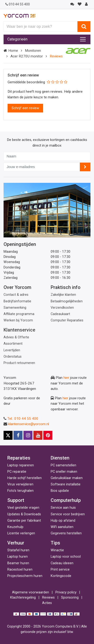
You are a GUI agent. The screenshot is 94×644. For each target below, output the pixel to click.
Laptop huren (18, 557)
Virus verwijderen (20, 484)
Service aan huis (63, 508)
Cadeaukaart (60, 314)
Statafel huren (18, 550)
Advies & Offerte (16, 337)
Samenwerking (15, 308)
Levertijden (12, 350)
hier (66, 378)
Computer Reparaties (67, 320)
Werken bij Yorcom (18, 320)
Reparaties (19, 458)
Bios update (60, 491)
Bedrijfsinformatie (17, 301)
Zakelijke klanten (63, 295)
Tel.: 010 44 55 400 (23, 419)
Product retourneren (19, 363)
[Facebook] (18, 435)
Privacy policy (66, 592)
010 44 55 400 (18, 4)
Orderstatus (13, 357)
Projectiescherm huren (25, 576)
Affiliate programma (19, 314)
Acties (47, 603)
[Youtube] (38, 435)
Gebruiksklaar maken (67, 478)
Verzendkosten (62, 308)
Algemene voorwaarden (31, 592)
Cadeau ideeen (62, 563)
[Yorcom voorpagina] (20, 16)
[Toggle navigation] (83, 39)
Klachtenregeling (23, 598)
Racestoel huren (20, 570)
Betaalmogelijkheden (67, 301)
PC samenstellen (63, 465)
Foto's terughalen (20, 491)
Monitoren (33, 51)
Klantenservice (19, 330)
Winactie (57, 550)
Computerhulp (66, 500)
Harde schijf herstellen (25, 478)
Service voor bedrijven (68, 514)
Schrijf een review (25, 108)
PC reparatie (17, 472)
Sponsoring (70, 598)
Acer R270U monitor (27, 56)
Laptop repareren (21, 465)
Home (13, 51)
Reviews (48, 598)
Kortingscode (61, 576)
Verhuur (16, 543)
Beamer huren (18, 563)
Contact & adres (16, 295)
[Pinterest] (48, 435)
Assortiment (13, 344)
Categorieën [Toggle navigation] (17, 39)
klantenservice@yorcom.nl (29, 424)
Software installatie (66, 484)
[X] (8, 435)
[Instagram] (28, 435)
